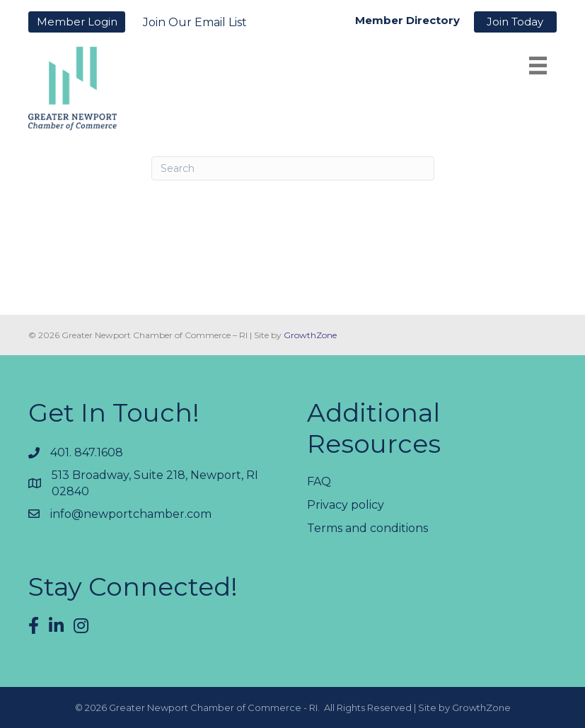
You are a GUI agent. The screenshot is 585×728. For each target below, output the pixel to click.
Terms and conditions (367, 528)
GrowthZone (310, 335)
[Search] (293, 168)
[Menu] (538, 65)
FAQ (319, 481)
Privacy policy (346, 505)
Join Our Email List (195, 22)
